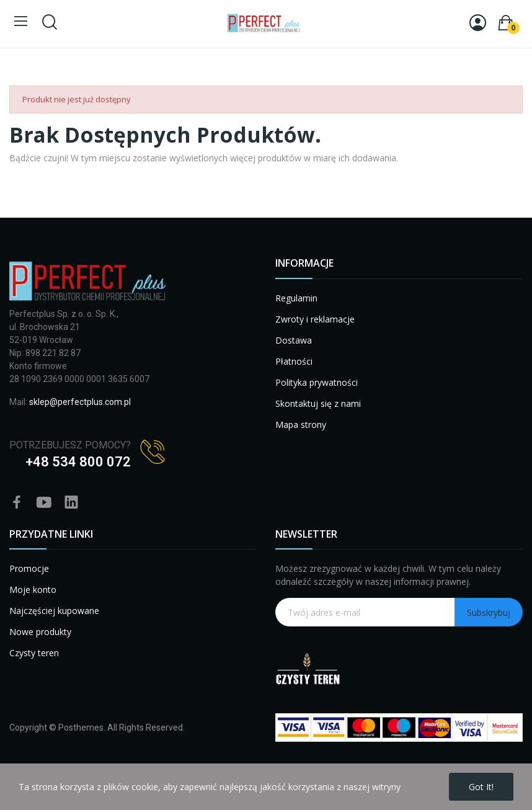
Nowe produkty (40, 632)
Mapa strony (301, 425)
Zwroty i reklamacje (315, 319)
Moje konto (33, 590)
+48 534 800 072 (78, 462)
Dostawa (294, 340)
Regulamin (296, 298)
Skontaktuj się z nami (318, 403)
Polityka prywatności (317, 382)
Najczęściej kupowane (54, 611)
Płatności (294, 361)
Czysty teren (34, 653)
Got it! (481, 787)
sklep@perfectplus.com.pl (80, 402)
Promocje (29, 568)
